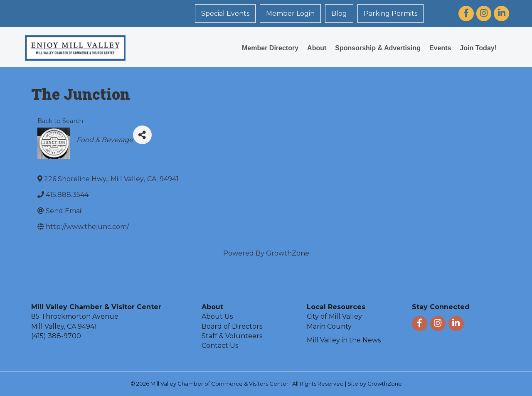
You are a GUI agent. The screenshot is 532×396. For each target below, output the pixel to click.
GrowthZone (288, 253)
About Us (217, 316)
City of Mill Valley (334, 316)
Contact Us (220, 346)
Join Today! (478, 48)
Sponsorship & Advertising (378, 48)
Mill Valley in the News (344, 340)
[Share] (142, 135)
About (317, 48)
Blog (339, 14)
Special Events (225, 14)
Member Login (290, 14)
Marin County (329, 326)
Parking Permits (390, 14)
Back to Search (60, 121)
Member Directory (270, 48)
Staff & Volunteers (232, 336)
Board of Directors (232, 326)
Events (440, 48)
